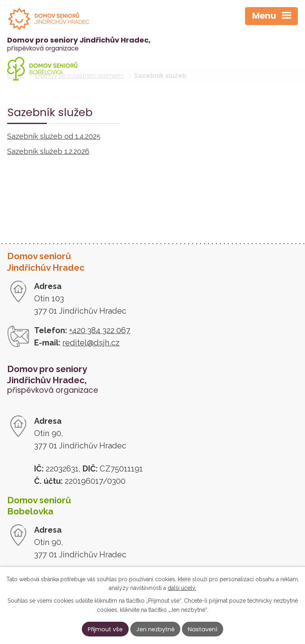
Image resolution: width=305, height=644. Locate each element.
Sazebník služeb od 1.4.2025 (54, 136)
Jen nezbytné (155, 629)
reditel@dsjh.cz (91, 343)
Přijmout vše (105, 629)
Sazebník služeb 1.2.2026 (48, 151)
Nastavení (203, 629)
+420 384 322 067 (100, 330)
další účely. (182, 588)
